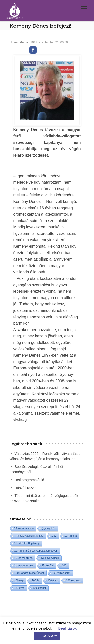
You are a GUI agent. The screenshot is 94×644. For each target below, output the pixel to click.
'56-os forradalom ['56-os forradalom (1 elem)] (24, 528)
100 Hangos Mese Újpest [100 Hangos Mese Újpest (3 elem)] (29, 573)
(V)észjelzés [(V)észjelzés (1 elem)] (49, 528)
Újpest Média (19, 42)
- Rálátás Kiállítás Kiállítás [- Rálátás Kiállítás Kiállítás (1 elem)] (29, 536)
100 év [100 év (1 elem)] (36, 581)
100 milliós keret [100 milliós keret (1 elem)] (61, 573)
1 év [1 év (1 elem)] (54, 536)
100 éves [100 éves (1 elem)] (53, 581)
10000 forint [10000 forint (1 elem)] (39, 588)
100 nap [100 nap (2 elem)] (19, 581)
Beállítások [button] (68, 628)
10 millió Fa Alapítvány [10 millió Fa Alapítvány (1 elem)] (27, 543)
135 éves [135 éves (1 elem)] (19, 588)
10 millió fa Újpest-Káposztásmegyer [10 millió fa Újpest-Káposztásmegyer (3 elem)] (36, 551)
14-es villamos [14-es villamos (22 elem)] (24, 565)
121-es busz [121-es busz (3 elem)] (73, 580)
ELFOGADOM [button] (47, 636)
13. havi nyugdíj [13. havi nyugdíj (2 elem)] (50, 558)
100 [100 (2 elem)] (64, 565)
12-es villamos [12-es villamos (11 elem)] (23, 558)
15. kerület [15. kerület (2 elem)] (48, 565)
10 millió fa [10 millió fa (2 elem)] (71, 536)
